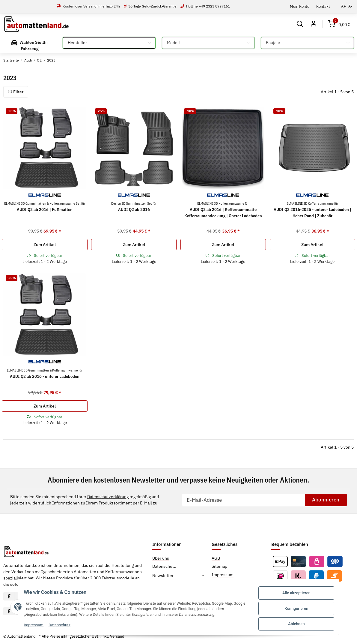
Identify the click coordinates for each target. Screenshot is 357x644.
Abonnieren (326, 500)
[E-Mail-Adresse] (244, 500)
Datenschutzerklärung (108, 497)
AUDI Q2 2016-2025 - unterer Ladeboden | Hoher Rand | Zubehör (312, 210)
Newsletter (163, 576)
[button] (299, 24)
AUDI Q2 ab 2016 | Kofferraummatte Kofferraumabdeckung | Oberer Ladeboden (223, 210)
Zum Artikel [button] (45, 245)
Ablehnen (301, 624)
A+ (344, 6)
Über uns (161, 558)
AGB (216, 558)
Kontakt (323, 6)
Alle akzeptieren (301, 595)
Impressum (29, 626)
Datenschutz (55, 626)
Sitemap (219, 567)
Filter (16, 92)
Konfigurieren (301, 609)
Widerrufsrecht (226, 583)
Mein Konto (300, 6)
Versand (117, 636)
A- (350, 6)
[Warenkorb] (339, 24)
